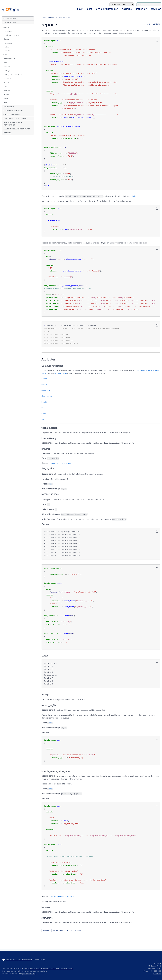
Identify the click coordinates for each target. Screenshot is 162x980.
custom (6, 47)
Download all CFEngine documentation (17, 960)
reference (46, 930)
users (6, 98)
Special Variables (12, 115)
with (43, 419)
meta (5, 63)
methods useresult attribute (62, 896)
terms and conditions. (40, 971)
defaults (7, 51)
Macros (7, 133)
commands (8, 43)
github (133, 196)
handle (44, 402)
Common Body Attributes (61, 463)
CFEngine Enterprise (107, 9)
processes (7, 78)
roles (5, 86)
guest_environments (11, 35)
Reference (141, 9)
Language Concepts (13, 111)
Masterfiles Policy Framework (13, 124)
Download (156, 9)
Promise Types (10, 22)
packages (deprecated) (13, 74)
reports (6, 82)
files (5, 55)
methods (7, 67)
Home (80, 9)
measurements (9, 59)
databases (7, 31)
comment (46, 390)
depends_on (47, 396)
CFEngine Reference (49, 17)
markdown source (29, 974)
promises (78, 930)
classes (6, 39)
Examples (127, 9)
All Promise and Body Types (17, 129)
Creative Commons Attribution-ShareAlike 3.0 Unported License (51, 969)
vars (5, 102)
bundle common (58, 930)
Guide (89, 9)
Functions (9, 107)
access (6, 27)
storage (6, 94)
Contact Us (157, 974)
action (44, 379)
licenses (26, 971)
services (7, 90)
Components (10, 18)
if (42, 408)
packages (7, 71)
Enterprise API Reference (16, 119)
